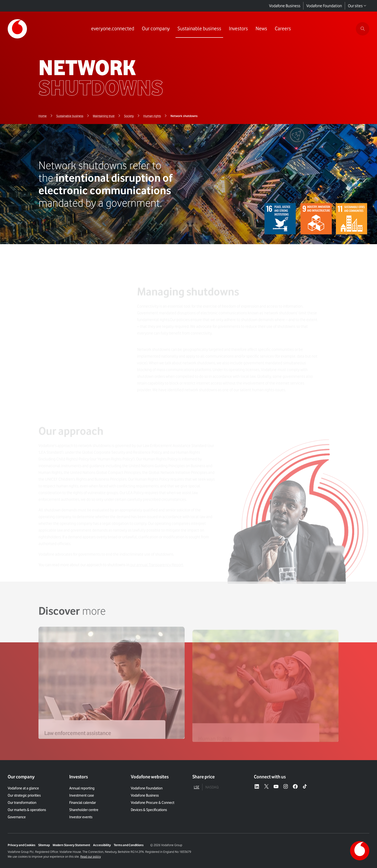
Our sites (357, 6)
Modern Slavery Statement (71, 845)
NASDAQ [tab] (212, 787)
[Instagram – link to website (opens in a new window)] (286, 787)
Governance (17, 817)
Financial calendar (83, 803)
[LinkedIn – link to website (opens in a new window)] (257, 787)
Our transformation (22, 803)
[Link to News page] (261, 29)
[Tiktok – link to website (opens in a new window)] (305, 787)
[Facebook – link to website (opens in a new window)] (295, 787)
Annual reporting (82, 788)
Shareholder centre (84, 810)
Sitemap (44, 845)
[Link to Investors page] (238, 29)
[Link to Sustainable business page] (199, 29)
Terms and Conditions (129, 845)
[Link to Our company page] (156, 29)
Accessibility (102, 845)
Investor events (81, 817)
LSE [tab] (197, 787)
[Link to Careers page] (283, 29)
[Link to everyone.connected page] (113, 29)
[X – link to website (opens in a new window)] (266, 787)
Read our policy (91, 856)
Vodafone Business (285, 6)
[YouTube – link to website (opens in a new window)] (276, 787)
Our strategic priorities (24, 795)
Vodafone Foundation (324, 6)
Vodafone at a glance (23, 788)
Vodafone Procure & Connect (153, 803)
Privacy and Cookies (22, 845)
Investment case (82, 795)
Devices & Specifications (149, 810)
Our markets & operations (27, 810)
